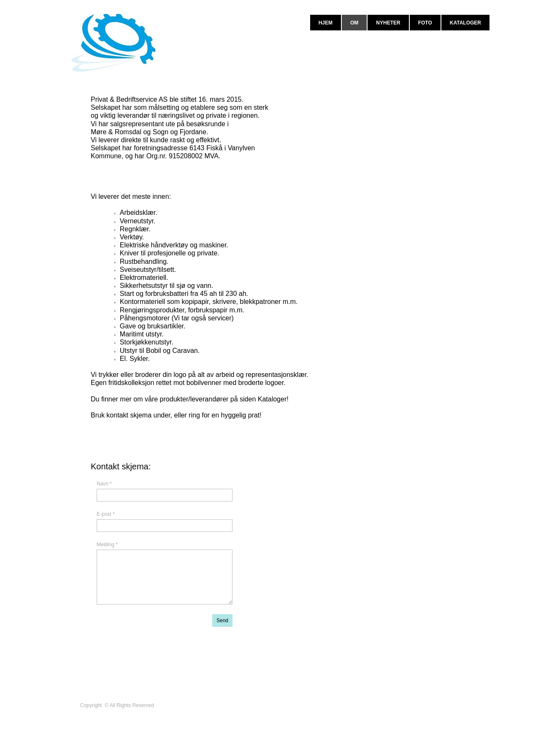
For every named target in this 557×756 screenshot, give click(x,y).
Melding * (107, 545)
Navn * (104, 484)
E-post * (106, 514)
